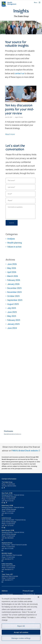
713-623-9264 (10, 557)
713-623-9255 (10, 499)
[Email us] (3, 488)
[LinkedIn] (5, 503)
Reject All (21, 626)
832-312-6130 (9, 501)
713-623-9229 (10, 511)
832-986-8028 (9, 538)
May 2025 (12, 316)
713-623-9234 (10, 568)
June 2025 (12, 312)
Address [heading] (5, 591)
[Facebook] (5, 488)
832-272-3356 (9, 548)
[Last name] (20, 187)
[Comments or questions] (20, 212)
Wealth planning (15, 243)
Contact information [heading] (9, 479)
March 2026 (13, 276)
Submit (12, 223)
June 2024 (12, 328)
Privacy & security (28, 594)
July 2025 (12, 308)
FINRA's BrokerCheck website (25, 451)
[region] (21, 619)
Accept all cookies (21, 632)
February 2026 (14, 280)
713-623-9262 (10, 547)
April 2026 (12, 272)
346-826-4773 (9, 569)
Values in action (14, 247)
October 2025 (13, 296)
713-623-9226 (10, 524)
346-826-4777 (9, 580)
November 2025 (14, 292)
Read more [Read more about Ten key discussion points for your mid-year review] (10, 134)
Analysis (11, 239)
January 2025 (13, 324)
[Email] (20, 194)
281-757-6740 (9, 526)
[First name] (20, 181)
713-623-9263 (10, 578)
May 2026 (12, 268)
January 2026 (13, 284)
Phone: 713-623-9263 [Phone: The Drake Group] (8, 484)
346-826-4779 (9, 559)
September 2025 (15, 300)
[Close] (38, 597)
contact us (19, 73)
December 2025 (14, 288)
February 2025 (14, 320)
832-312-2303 (9, 513)
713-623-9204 (10, 536)
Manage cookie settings (21, 638)
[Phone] (20, 201)
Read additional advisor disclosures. (13, 434)
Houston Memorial (7, 594)
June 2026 (12, 264)
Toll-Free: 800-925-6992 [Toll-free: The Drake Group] (9, 486)
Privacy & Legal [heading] (28, 591)
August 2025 (13, 304)
